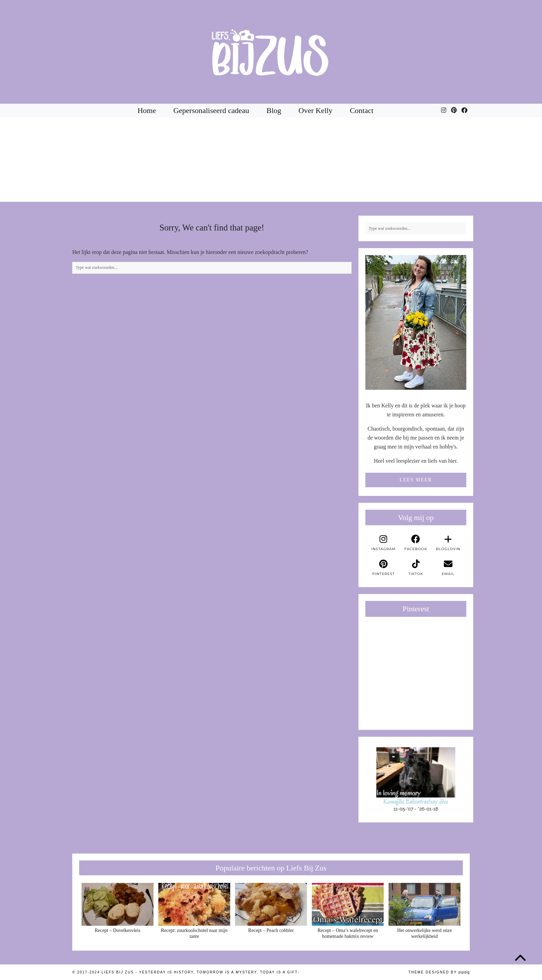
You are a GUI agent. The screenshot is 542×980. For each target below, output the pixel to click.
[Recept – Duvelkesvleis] (118, 904)
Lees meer (416, 480)
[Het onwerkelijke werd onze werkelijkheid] (424, 904)
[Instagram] (444, 111)
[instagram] (384, 543)
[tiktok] (416, 568)
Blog (274, 110)
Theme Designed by (439, 972)
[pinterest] (384, 568)
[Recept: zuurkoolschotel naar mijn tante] (194, 904)
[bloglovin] (448, 543)
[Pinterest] (454, 111)
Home (147, 110)
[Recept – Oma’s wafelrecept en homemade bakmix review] (348, 904)
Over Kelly (316, 110)
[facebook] (416, 543)
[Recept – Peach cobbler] (271, 904)
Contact (362, 110)
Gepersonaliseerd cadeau (211, 110)
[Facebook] (464, 111)
